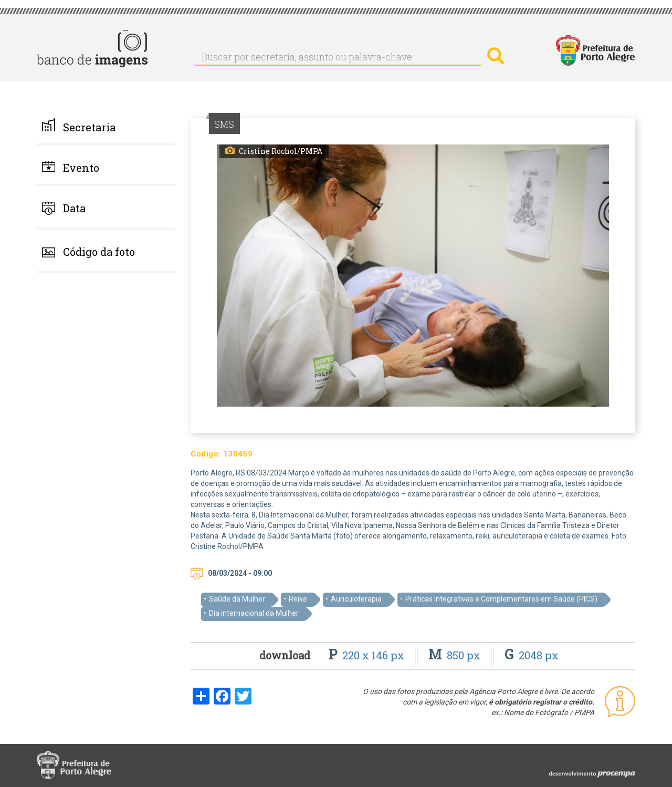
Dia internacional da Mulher (254, 613)
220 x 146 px (368, 655)
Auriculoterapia (356, 599)
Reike (298, 599)
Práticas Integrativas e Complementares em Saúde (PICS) (501, 599)
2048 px (532, 655)
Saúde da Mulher (237, 599)
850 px (456, 655)
